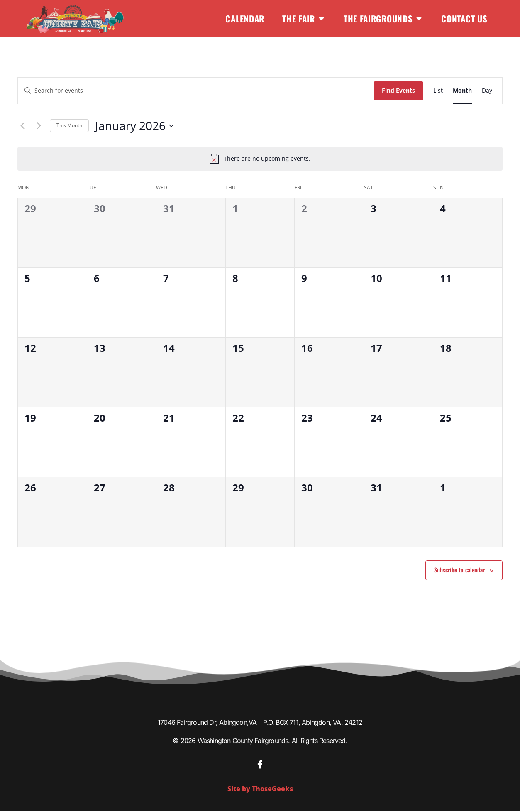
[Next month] (39, 126)
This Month (69, 125)
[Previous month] (22, 126)
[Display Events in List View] (438, 91)
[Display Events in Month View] (462, 91)
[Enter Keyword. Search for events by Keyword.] (196, 91)
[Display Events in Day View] (487, 91)
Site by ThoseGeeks (260, 790)
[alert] (260, 159)
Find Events (398, 90)
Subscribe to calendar (459, 570)
